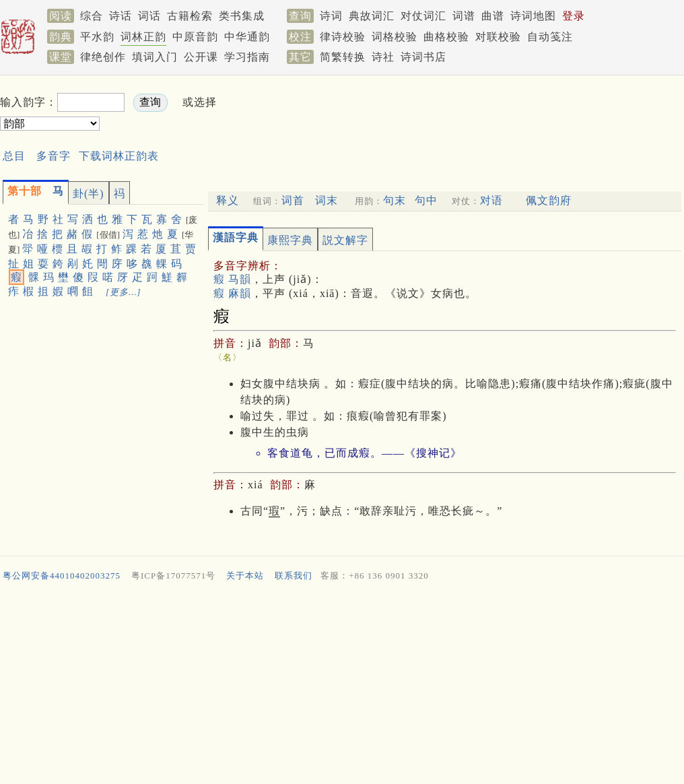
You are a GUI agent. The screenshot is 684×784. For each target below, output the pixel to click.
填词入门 (155, 57)
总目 (14, 156)
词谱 (464, 16)
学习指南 (247, 57)
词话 (149, 16)
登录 (574, 16)
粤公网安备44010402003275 (62, 576)
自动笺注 (550, 37)
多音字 (54, 156)
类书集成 (242, 16)
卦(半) (89, 194)
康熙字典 (290, 240)
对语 (491, 200)
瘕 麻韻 (232, 293)
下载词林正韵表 (119, 156)
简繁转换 (343, 57)
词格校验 (395, 37)
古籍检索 (190, 16)
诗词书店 (423, 57)
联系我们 (294, 576)
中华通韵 (247, 37)
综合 (92, 16)
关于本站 (245, 576)
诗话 (121, 16)
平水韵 (97, 37)
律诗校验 (343, 37)
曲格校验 (446, 37)
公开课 (201, 57)
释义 (228, 200)
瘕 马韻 (232, 279)
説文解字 (345, 240)
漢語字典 (236, 237)
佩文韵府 (549, 200)
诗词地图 (533, 16)
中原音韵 (195, 37)
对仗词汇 (423, 16)
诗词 (331, 16)
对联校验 (498, 37)
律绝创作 (103, 57)
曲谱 (493, 16)
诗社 (383, 57)
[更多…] (124, 292)
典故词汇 (372, 16)
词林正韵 (143, 37)
